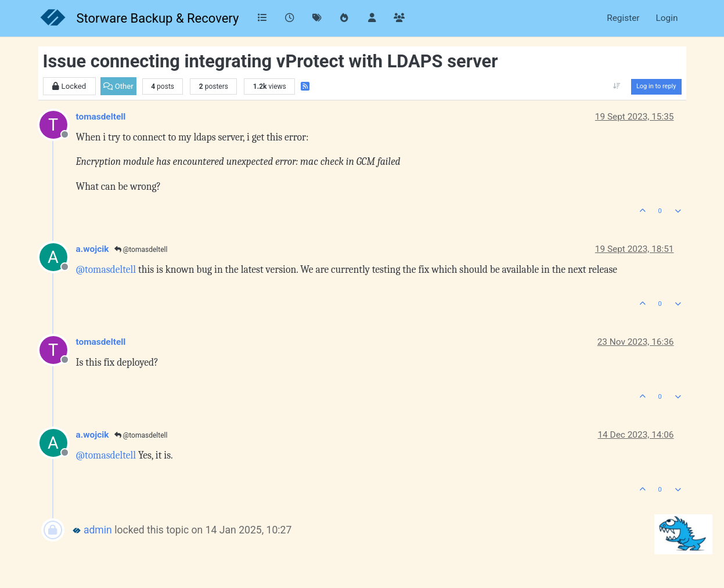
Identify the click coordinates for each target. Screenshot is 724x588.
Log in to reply (656, 86)
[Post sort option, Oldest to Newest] (617, 87)
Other (118, 86)
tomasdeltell (101, 117)
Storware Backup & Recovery (158, 18)
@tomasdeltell (141, 250)
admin (98, 530)
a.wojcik (93, 249)
